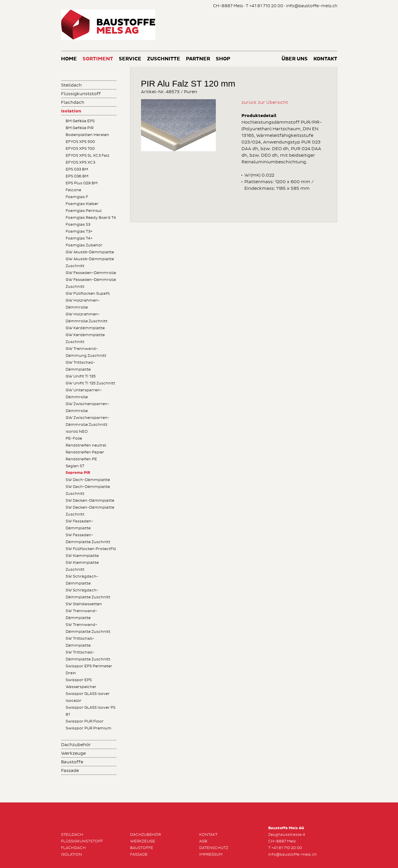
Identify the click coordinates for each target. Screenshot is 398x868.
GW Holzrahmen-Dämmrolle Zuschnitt (86, 318)
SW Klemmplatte (82, 556)
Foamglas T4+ (79, 238)
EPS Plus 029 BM (82, 183)
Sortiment (98, 59)
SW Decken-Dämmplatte (90, 501)
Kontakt (325, 59)
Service (130, 59)
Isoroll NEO (77, 432)
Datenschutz (214, 848)
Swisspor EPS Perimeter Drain (89, 670)
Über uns (295, 59)
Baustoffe (72, 762)
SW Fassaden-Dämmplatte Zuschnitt (88, 539)
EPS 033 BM (77, 169)
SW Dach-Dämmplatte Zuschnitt (88, 490)
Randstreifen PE (81, 459)
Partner (198, 59)
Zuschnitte (164, 59)
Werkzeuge (73, 753)
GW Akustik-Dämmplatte (90, 252)
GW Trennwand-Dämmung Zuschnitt (86, 352)
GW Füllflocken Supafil (88, 294)
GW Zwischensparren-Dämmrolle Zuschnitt (87, 421)
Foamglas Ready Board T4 (91, 218)
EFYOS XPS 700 (80, 149)
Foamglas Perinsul (84, 211)
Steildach (71, 85)
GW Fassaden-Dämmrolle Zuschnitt (91, 283)
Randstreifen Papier (85, 452)
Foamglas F (77, 197)
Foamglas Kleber (82, 204)
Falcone (73, 190)
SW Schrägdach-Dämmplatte (82, 580)
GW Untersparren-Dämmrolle (84, 394)
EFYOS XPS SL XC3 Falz (87, 156)
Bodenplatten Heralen (87, 135)
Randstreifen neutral (86, 445)
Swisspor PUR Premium (88, 728)
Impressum (211, 854)
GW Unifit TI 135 (81, 376)
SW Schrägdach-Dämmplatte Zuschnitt (88, 594)
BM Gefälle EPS (80, 121)
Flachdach (73, 102)
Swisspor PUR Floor (85, 721)
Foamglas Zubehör (84, 245)
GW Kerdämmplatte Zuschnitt (85, 338)
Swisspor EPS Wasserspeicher (81, 683)
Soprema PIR (78, 473)
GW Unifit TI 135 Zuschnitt (90, 383)
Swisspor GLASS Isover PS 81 (91, 711)
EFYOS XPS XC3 (80, 162)
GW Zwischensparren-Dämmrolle (87, 407)
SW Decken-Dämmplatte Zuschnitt (90, 511)
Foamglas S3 (78, 225)
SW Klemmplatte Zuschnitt (82, 566)
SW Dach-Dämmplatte (88, 480)
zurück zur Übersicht (265, 102)
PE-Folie (74, 438)
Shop (223, 59)
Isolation (71, 111)
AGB (203, 841)
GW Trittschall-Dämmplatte (80, 366)
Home (69, 59)
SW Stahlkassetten (84, 604)
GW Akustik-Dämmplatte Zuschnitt (90, 262)
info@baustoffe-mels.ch (312, 6)
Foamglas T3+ (79, 231)
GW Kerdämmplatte (85, 328)
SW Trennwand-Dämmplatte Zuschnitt (88, 628)
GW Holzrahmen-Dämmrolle (83, 304)
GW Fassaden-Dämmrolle (91, 273)
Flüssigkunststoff (81, 94)
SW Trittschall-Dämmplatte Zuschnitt (88, 656)
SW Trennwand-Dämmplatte (81, 614)
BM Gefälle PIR (80, 128)
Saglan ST (75, 466)
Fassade (70, 771)
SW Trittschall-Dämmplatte (80, 642)
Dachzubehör (76, 745)
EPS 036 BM (77, 176)
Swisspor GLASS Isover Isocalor (88, 697)
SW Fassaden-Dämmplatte (79, 525)
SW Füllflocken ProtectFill (91, 549)
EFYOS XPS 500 (80, 142)
